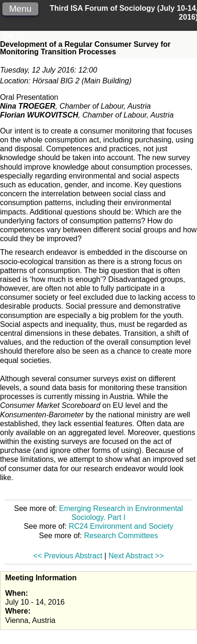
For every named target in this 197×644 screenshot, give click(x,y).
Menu (20, 9)
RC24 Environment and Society (121, 526)
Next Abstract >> (136, 556)
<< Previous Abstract (68, 556)
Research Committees (121, 536)
